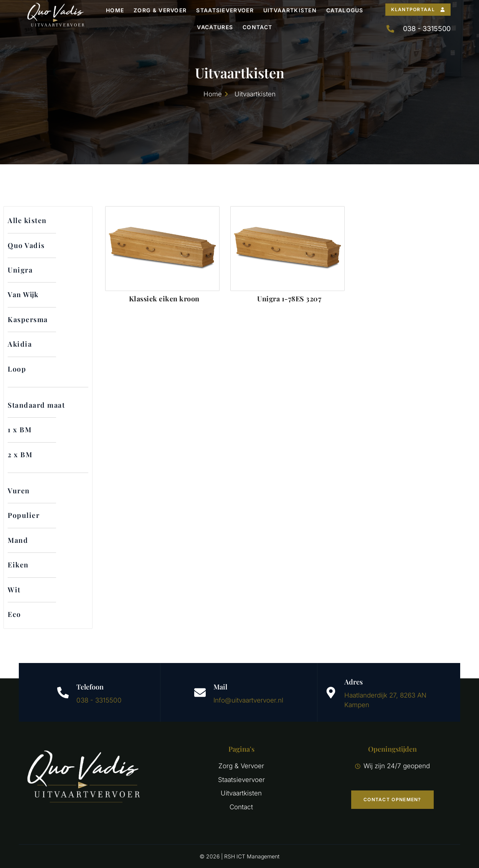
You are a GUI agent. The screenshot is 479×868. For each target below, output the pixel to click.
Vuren (19, 491)
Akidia (20, 344)
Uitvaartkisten (290, 10)
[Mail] (200, 693)
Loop (17, 369)
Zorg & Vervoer (160, 10)
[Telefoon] (63, 693)
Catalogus (345, 10)
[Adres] (331, 693)
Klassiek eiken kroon (164, 299)
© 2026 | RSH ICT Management (240, 856)
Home (115, 10)
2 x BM (20, 455)
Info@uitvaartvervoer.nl (248, 700)
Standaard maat (36, 405)
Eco (14, 614)
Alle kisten (27, 220)
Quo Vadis (26, 245)
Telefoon (90, 687)
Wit (14, 590)
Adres (353, 682)
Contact (257, 27)
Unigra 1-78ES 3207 (289, 299)
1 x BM (20, 430)
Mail (220, 687)
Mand (18, 540)
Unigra (20, 270)
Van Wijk (23, 294)
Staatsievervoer (225, 10)
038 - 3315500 (99, 700)
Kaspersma (28, 319)
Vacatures (215, 27)
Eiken (18, 565)
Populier (24, 515)
